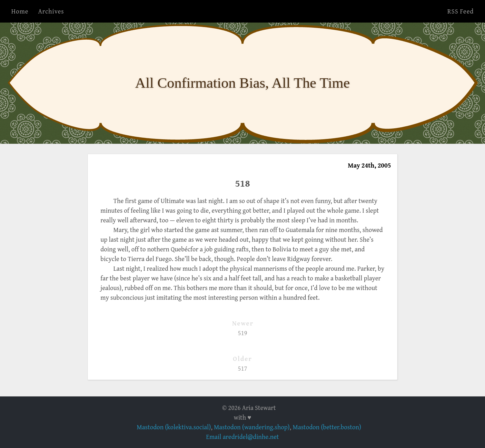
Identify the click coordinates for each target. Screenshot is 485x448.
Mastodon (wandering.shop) (252, 427)
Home (20, 11)
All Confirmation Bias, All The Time (243, 83)
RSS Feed (460, 11)
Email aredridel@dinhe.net (243, 437)
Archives (51, 11)
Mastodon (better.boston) (327, 427)
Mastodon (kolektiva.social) (174, 427)
